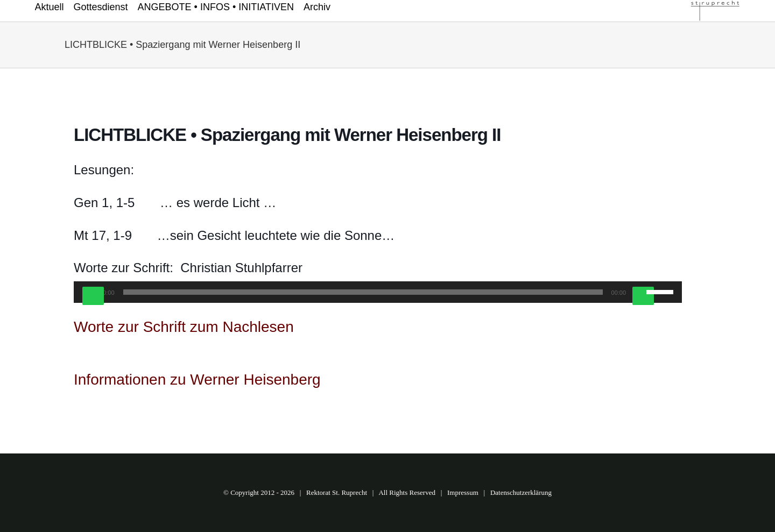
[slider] (363, 292)
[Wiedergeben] (93, 296)
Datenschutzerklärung (521, 492)
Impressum (463, 492)
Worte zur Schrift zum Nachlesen (184, 327)
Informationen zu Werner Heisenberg (197, 380)
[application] (378, 292)
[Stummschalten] (643, 296)
